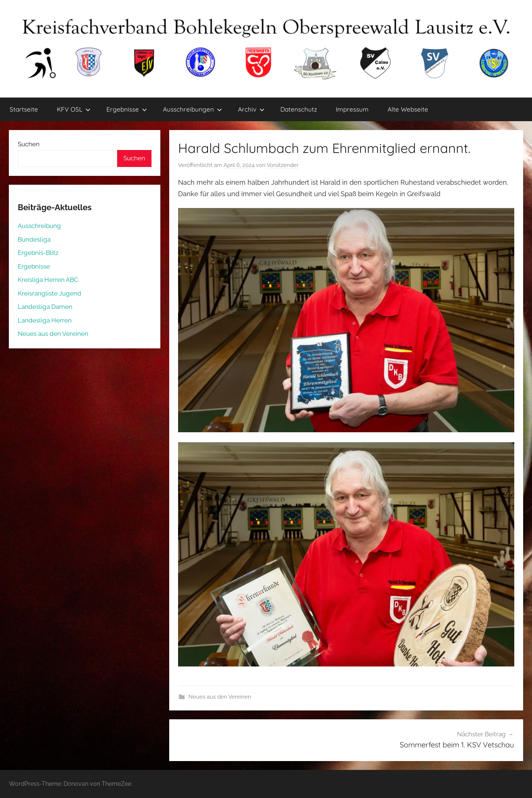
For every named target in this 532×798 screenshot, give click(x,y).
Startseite (24, 109)
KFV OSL (74, 109)
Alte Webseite (408, 109)
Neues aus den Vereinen (220, 697)
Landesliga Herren (45, 320)
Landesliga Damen (45, 307)
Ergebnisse (127, 109)
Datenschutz (299, 109)
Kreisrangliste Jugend (50, 293)
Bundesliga (34, 239)
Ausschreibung (39, 226)
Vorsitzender (283, 165)
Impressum (352, 109)
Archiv (251, 109)
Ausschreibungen (192, 109)
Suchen (29, 144)
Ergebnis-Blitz (38, 253)
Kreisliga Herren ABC (48, 280)
